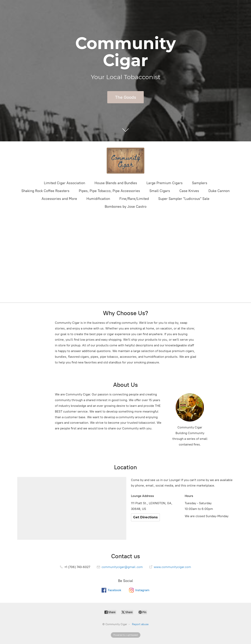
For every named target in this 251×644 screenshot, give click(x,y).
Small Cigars (160, 191)
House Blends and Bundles (116, 183)
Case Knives (189, 191)
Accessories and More (59, 199)
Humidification (98, 199)
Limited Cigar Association (65, 183)
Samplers (200, 183)
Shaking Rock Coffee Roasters (45, 191)
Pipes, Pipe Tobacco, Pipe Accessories (109, 191)
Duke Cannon (219, 191)
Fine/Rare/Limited (134, 199)
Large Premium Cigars (165, 183)
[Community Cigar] (125, 161)
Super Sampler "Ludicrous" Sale (184, 199)
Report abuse (140, 624)
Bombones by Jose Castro (126, 207)
